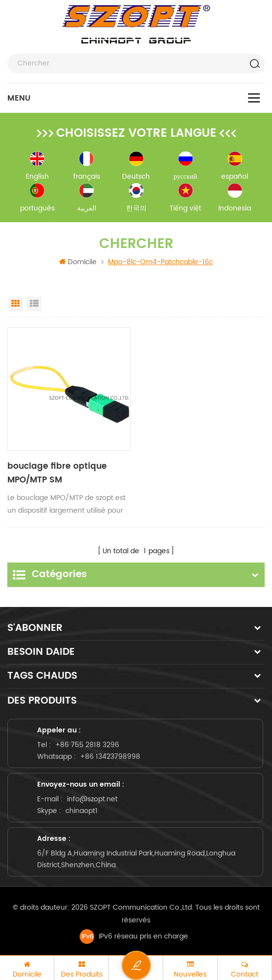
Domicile (78, 262)
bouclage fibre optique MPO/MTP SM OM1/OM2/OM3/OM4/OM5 (61, 473)
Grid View (16, 304)
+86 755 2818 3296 (87, 742)
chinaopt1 (82, 808)
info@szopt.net (92, 796)
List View (34, 304)
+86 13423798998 (110, 754)
